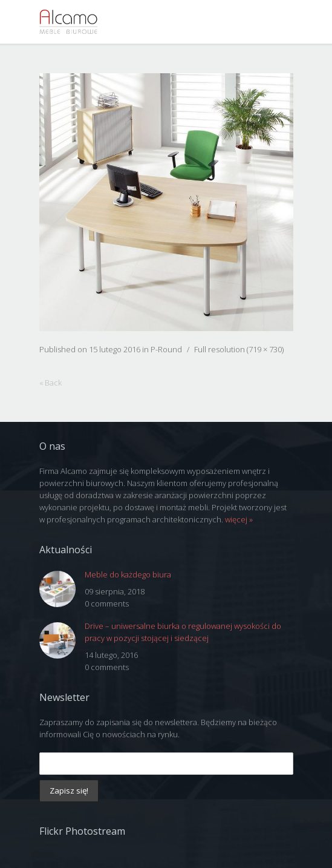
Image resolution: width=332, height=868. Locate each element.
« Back (50, 383)
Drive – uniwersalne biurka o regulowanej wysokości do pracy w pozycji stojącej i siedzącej (183, 632)
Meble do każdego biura (128, 574)
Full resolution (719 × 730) (239, 349)
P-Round (166, 349)
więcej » (239, 519)
